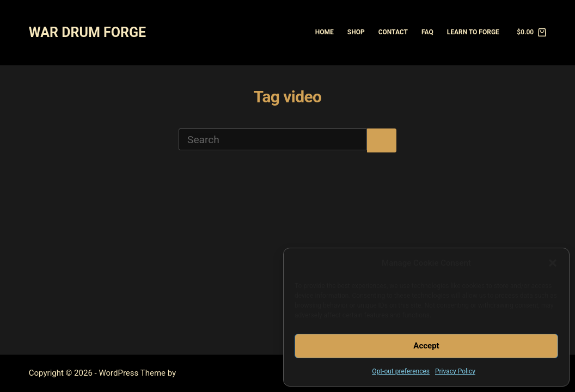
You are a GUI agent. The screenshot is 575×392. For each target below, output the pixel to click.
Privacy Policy (455, 371)
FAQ (427, 32)
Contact (393, 32)
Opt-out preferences (401, 371)
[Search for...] (273, 139)
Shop (356, 32)
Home (325, 32)
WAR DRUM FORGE (87, 32)
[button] (553, 263)
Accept (426, 346)
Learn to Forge (473, 32)
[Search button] (382, 140)
